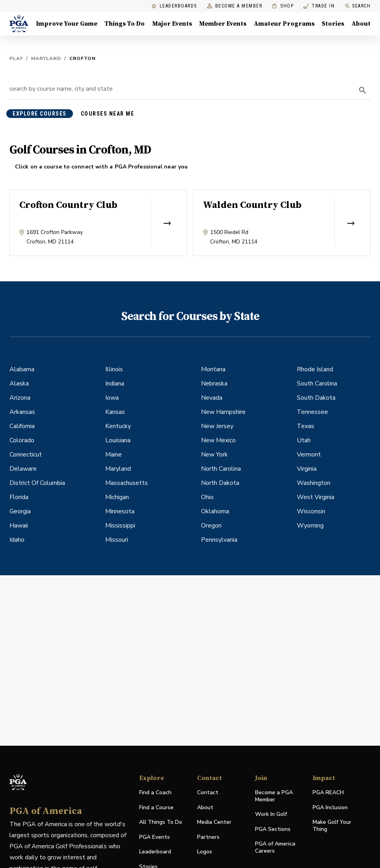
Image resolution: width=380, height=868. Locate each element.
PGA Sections (273, 829)
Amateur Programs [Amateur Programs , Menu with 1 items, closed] (284, 24)
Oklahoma (215, 511)
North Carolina (221, 469)
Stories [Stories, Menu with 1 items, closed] (333, 24)
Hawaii (19, 526)
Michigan (117, 497)
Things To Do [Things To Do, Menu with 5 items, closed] (125, 24)
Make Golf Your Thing (332, 826)
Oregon (211, 526)
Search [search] (358, 6)
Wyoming (310, 526)
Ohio (207, 497)
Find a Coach (155, 792)
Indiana (115, 383)
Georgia (20, 511)
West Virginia (316, 497)
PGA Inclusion (330, 807)
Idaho (17, 540)
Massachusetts (127, 483)
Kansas (115, 412)
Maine (114, 455)
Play (16, 58)
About (205, 807)
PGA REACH (328, 793)
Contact (208, 792)
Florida (19, 497)
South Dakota (316, 398)
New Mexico (218, 440)
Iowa (112, 398)
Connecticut (26, 455)
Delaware (23, 469)
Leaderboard (155, 852)
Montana (213, 369)
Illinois (114, 369)
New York (214, 455)
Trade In (319, 6)
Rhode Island (315, 369)
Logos (205, 852)
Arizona (20, 398)
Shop (283, 6)
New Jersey (217, 426)
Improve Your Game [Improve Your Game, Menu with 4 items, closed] (67, 24)
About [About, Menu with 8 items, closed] (361, 24)
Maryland (46, 58)
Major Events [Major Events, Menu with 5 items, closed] (172, 24)
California (22, 426)
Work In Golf (271, 814)
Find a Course (156, 807)
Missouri (117, 540)
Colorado (22, 440)
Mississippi (120, 526)
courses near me (108, 114)
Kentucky (118, 426)
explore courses (40, 114)
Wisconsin (311, 511)
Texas (305, 426)
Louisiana (118, 440)
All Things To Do (161, 822)
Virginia (307, 469)
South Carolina (317, 383)
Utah (304, 440)
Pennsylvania (219, 540)
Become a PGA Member (274, 796)
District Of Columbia (37, 483)
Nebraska (214, 383)
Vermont (309, 455)
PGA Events (155, 837)
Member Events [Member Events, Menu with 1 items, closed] (223, 24)
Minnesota (120, 511)
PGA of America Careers (275, 847)
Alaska (19, 383)
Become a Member (235, 6)
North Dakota (220, 483)
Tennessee (312, 412)
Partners (208, 837)
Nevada (212, 398)
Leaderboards (174, 6)
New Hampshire (223, 412)
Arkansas (22, 412)
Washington (314, 483)
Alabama (22, 369)
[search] (363, 90)
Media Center (214, 822)
